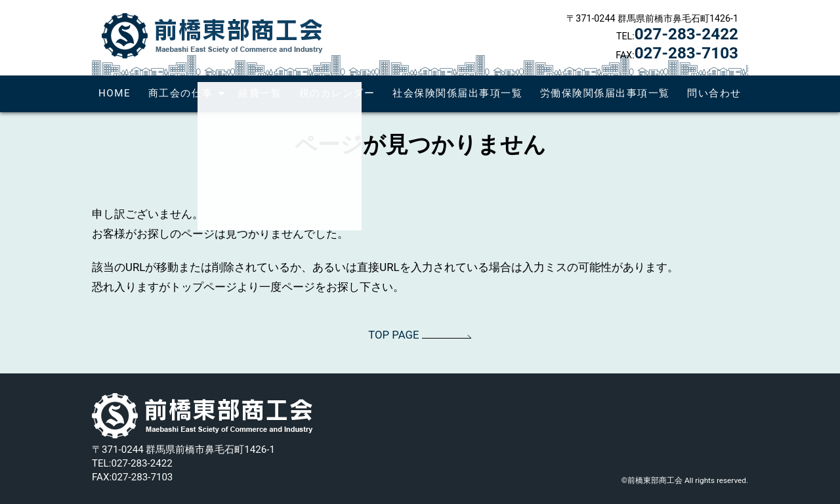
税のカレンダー (337, 93)
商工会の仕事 (181, 93)
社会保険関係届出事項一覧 (457, 93)
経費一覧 (260, 93)
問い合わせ (714, 93)
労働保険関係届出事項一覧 (605, 93)
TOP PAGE (420, 335)
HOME (115, 93)
